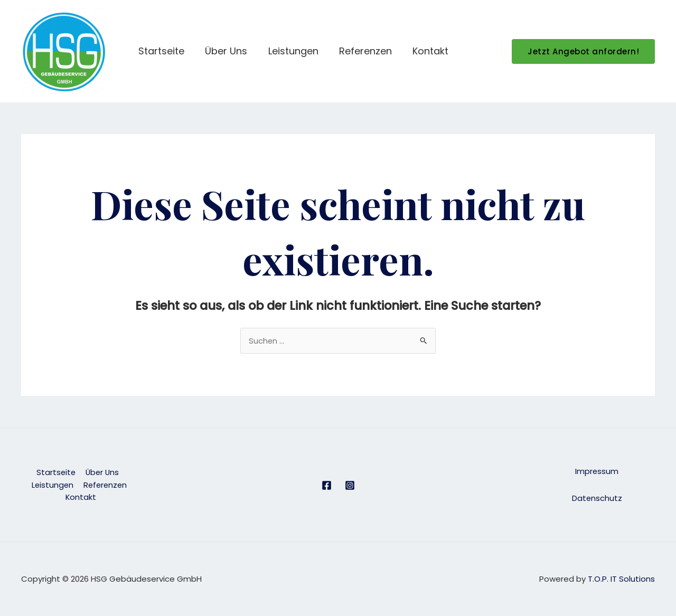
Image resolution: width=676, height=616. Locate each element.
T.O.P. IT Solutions (621, 579)
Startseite (169, 51)
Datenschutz (597, 498)
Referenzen (368, 51)
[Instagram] (350, 485)
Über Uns (232, 51)
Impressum (597, 472)
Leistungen (298, 51)
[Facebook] (327, 485)
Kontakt (431, 51)
